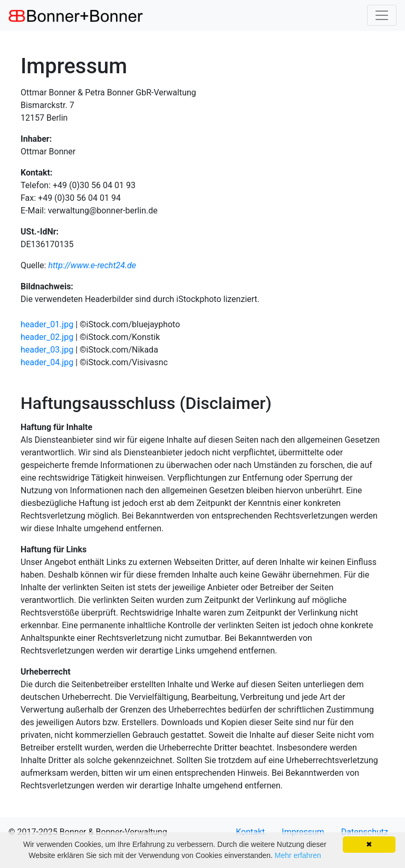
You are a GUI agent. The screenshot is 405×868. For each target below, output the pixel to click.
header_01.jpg (47, 324)
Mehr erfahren (298, 855)
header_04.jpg (47, 362)
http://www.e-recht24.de (92, 265)
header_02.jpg (47, 337)
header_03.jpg (47, 350)
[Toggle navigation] (382, 15)
